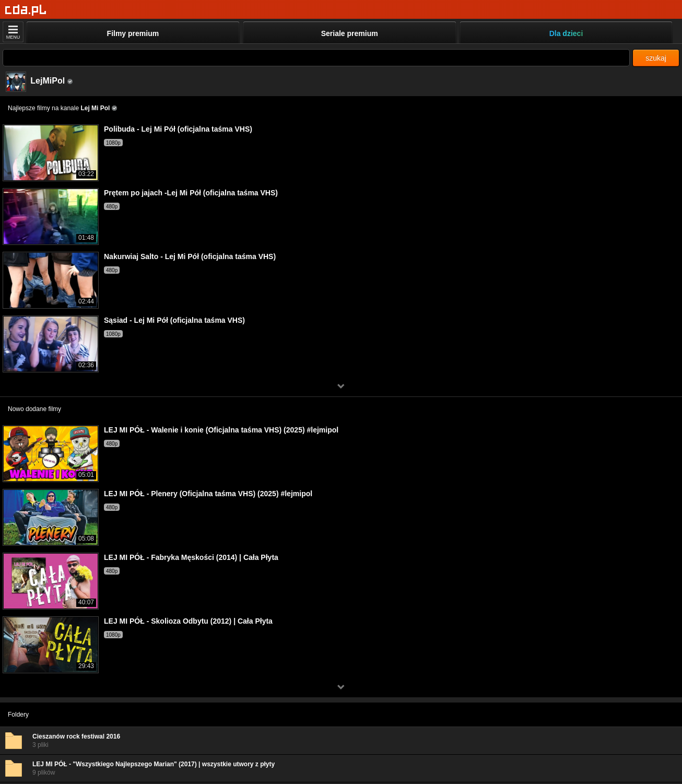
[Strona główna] (26, 10)
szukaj (656, 58)
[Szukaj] (316, 58)
